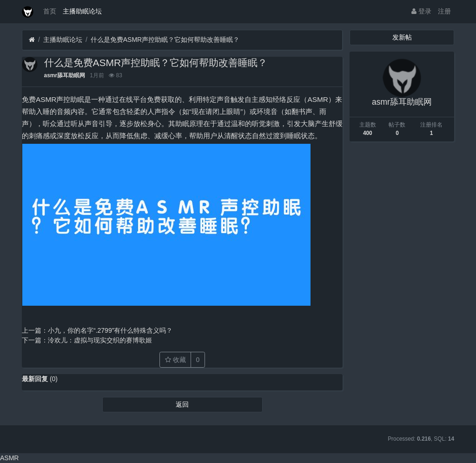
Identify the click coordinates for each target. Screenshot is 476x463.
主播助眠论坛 (82, 11)
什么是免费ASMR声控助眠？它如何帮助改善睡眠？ (165, 40)
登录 (421, 11)
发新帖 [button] (402, 37)
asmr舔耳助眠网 (65, 75)
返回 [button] (182, 404)
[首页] (32, 40)
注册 (444, 11)
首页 (50, 11)
